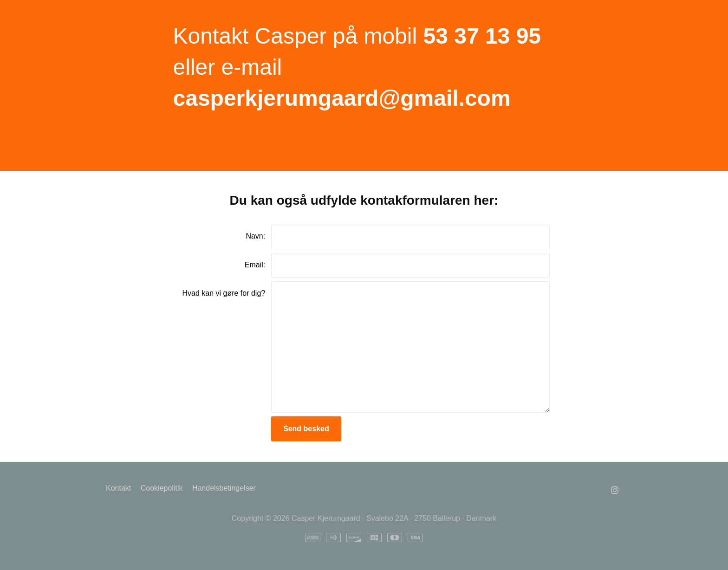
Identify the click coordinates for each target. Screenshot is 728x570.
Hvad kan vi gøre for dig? (224, 293)
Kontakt (118, 488)
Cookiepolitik (162, 488)
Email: (255, 265)
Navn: (255, 236)
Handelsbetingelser (224, 488)
